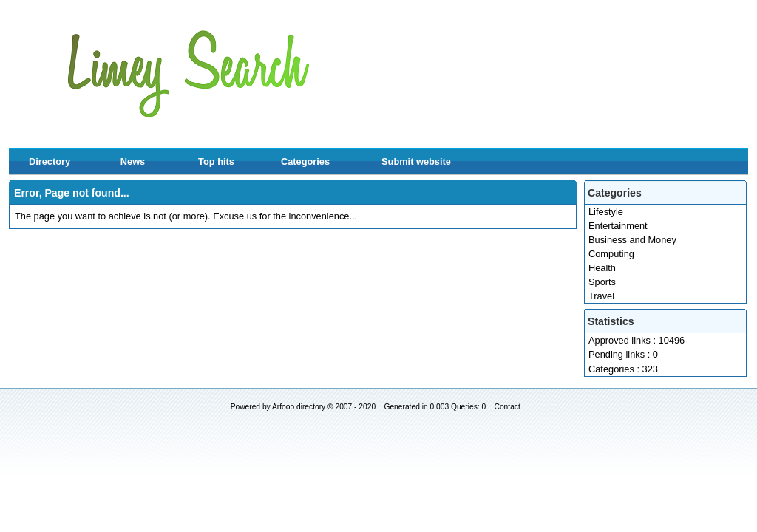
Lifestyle (606, 212)
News (133, 161)
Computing (611, 254)
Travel (601, 296)
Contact (508, 407)
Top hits (216, 161)
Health (602, 268)
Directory (50, 161)
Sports (602, 282)
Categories (305, 161)
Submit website (416, 161)
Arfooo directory (299, 407)
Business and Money (632, 240)
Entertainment (618, 226)
